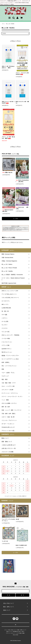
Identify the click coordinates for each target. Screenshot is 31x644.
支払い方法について (12, 630)
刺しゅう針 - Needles (10, 24)
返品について (9, 632)
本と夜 (17, 519)
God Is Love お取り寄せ (22, 208)
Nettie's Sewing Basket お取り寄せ (22, 181)
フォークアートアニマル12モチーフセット (8, 520)
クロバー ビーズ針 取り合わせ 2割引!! (8, 138)
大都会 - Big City (7, 172)
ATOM (17, 635)
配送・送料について (22, 630)
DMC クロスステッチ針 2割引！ (22, 102)
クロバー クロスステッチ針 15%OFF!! (22, 74)
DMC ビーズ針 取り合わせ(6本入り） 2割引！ (8, 67)
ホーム (3, 24)
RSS (14, 635)
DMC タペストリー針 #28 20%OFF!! (9, 102)
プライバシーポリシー (10, 633)
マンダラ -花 (5, 541)
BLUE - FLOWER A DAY (21, 545)
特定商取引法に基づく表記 (18, 632)
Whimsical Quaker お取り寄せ (9, 211)
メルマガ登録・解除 (20, 633)
